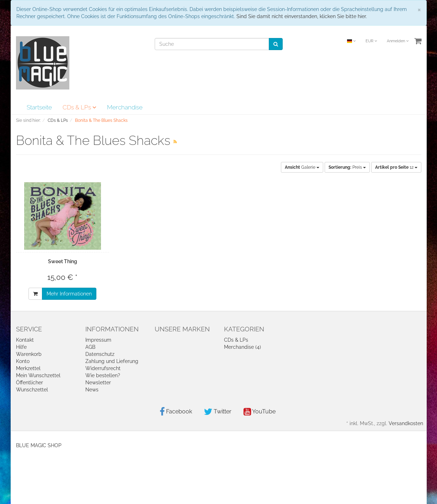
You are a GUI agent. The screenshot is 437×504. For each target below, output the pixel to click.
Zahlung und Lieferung (112, 361)
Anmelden (398, 41)
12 (396, 167)
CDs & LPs (79, 107)
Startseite (39, 107)
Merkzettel (28, 368)
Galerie (302, 167)
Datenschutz (100, 354)
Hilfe (21, 347)
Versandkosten (406, 423)
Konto (23, 361)
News (92, 390)
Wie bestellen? (103, 375)
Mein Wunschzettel (38, 375)
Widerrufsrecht (103, 368)
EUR (371, 41)
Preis (347, 167)
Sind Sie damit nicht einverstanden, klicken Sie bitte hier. (302, 16)
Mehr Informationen (69, 294)
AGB (90, 347)
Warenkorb (29, 354)
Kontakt (25, 340)
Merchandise (125, 107)
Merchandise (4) (243, 347)
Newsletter (98, 383)
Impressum (98, 340)
